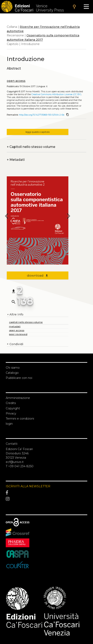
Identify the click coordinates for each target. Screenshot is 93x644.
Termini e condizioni (20, 419)
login (9, 424)
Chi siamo (13, 368)
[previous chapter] (7, 217)
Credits (11, 403)
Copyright (13, 408)
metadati (15, 326)
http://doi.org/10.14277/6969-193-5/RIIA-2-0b (42, 115)
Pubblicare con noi (19, 378)
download (38, 275)
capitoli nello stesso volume (26, 322)
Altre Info (15, 315)
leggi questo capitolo (38, 132)
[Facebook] (46, 493)
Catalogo (12, 373)
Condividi (15, 344)
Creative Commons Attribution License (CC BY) (56, 94)
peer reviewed (18, 334)
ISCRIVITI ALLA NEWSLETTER (28, 486)
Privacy (11, 413)
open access (16, 81)
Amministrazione (18, 398)
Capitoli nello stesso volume (31, 147)
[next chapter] (68, 217)
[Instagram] (46, 499)
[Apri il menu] (86, 7)
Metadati (16, 160)
